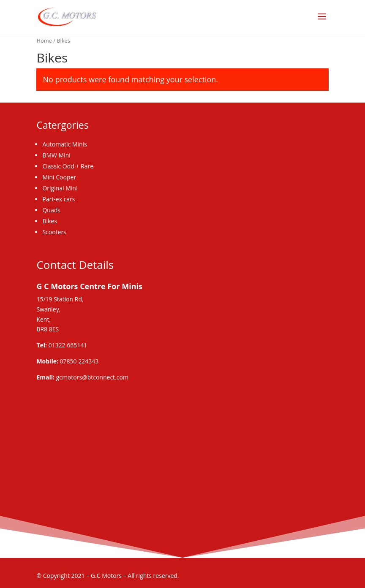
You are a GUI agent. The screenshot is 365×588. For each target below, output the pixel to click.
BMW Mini (56, 155)
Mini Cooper (59, 177)
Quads (51, 210)
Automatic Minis (64, 144)
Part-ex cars (59, 199)
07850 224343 (79, 361)
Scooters (54, 232)
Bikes (49, 221)
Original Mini (60, 188)
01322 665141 (68, 345)
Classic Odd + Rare (68, 166)
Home (44, 41)
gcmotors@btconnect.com (92, 377)
